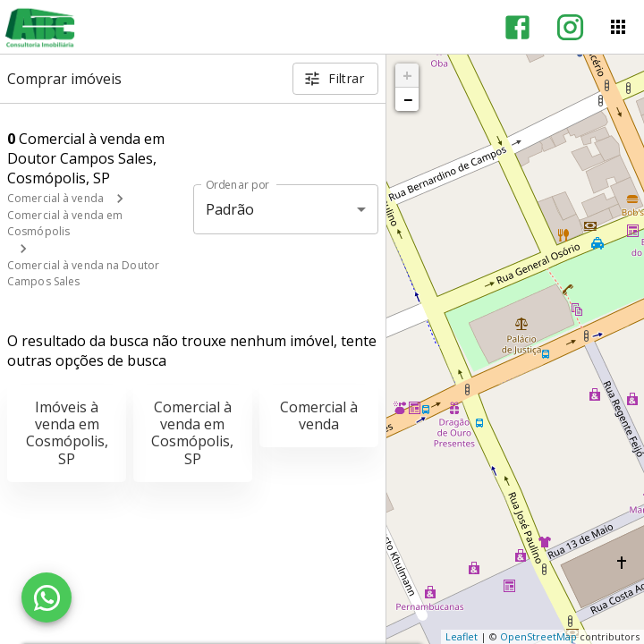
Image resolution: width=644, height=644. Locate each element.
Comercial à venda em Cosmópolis (65, 223)
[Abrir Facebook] (517, 27)
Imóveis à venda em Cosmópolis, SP (67, 433)
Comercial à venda (55, 198)
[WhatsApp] (47, 597)
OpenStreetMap (538, 636)
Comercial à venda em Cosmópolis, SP (192, 433)
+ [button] (407, 75)
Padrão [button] (230, 209)
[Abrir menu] (618, 27)
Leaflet (462, 636)
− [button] (408, 99)
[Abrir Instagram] (570, 27)
